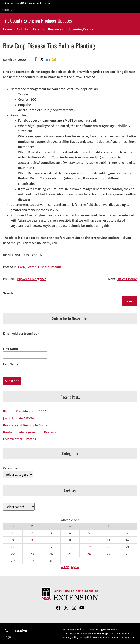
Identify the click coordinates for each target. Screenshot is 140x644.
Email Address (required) (21, 333)
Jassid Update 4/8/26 (19, 418)
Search (8, 293)
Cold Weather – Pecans (20, 439)
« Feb (65, 567)
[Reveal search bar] (7, 10)
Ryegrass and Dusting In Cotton (26, 425)
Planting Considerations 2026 (25, 411)
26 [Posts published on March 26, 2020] (89, 554)
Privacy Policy (71, 638)
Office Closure (127, 279)
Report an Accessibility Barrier (119, 638)
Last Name (11, 364)
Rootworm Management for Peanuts (29, 432)
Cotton (31, 267)
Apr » (75, 567)
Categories (11, 468)
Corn (21, 267)
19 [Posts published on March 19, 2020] (89, 547)
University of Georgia (79, 634)
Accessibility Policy (90, 638)
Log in (8, 637)
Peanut (56, 267)
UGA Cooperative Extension (36, 3)
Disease (44, 267)
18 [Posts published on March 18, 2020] (70, 547)
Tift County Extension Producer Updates (37, 20)
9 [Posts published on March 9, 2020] (32, 540)
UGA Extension (71, 630)
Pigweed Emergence (32, 279)
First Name (11, 349)
